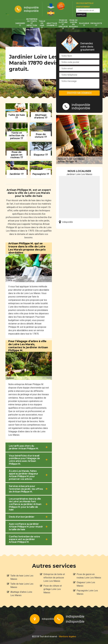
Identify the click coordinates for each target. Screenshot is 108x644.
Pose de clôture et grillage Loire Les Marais (53, 589)
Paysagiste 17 (96, 24)
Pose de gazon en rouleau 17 (73, 24)
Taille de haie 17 (42, 24)
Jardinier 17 (20, 24)
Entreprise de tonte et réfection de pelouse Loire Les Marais (54, 578)
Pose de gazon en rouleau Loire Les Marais (89, 576)
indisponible (31, 7)
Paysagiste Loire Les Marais (87, 592)
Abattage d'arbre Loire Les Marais (21, 594)
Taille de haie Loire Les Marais (22, 577)
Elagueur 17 (84, 24)
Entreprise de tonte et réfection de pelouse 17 (32, 24)
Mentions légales (67, 636)
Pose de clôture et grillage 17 (63, 24)
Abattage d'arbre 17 (52, 24)
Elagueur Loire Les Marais (86, 584)
